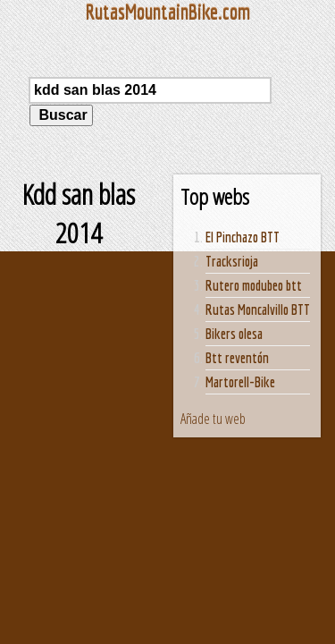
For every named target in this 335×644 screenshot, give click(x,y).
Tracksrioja (232, 261)
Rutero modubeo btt (254, 285)
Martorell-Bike (240, 382)
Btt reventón (237, 358)
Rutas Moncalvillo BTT (258, 309)
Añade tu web (213, 419)
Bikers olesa (234, 334)
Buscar (61, 115)
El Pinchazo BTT (243, 237)
